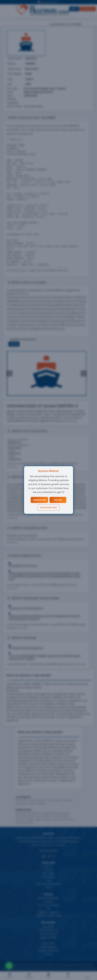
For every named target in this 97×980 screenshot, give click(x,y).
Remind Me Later (49, 507)
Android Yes (39, 500)
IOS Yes (58, 500)
